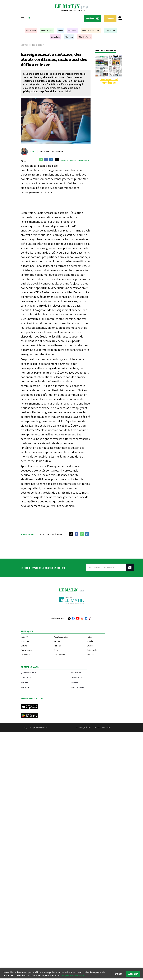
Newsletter (92, 18)
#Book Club (110, 30)
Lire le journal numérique (109, 81)
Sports (57, 650)
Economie (25, 641)
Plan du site (26, 688)
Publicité (24, 683)
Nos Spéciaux (59, 655)
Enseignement (38, 45)
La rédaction (76, 678)
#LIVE (61, 30)
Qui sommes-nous (28, 673)
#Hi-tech (69, 37)
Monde (57, 641)
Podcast (91, 655)
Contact (74, 683)
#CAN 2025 (31, 30)
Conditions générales (82, 727)
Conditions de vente (102, 727)
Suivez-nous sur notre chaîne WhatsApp (75, 160)
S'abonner (110, 18)
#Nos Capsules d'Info (91, 30)
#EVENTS (72, 30)
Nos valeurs (76, 673)
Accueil (25, 45)
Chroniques (26, 655)
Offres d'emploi (78, 688)
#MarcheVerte (84, 37)
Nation (90, 637)
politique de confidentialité (72, 975)
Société (90, 641)
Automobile (92, 650)
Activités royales (61, 637)
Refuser (118, 974)
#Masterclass (47, 30)
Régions (57, 646)
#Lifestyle (55, 37)
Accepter (133, 974)
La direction (26, 678)
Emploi (90, 646)
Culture (24, 646)
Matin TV (24, 637)
